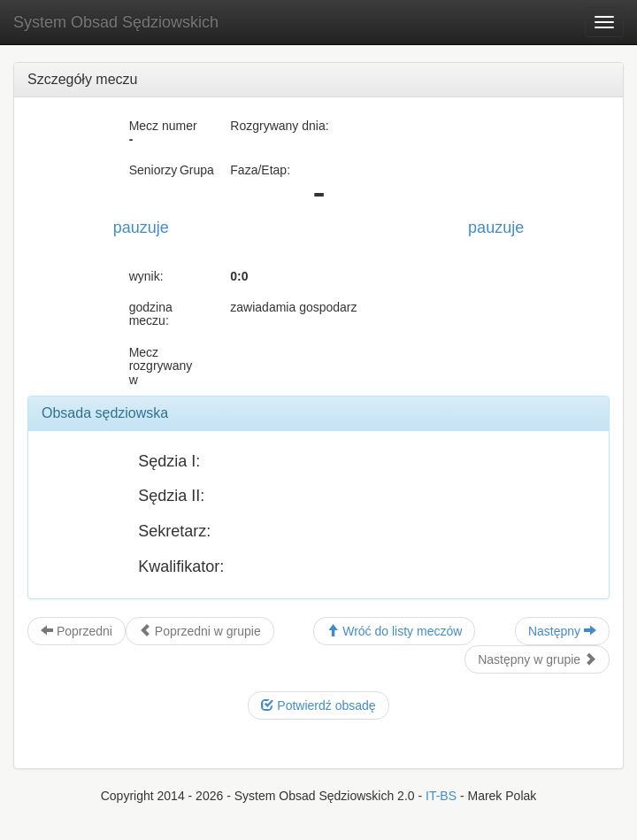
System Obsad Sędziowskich (116, 22)
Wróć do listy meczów (394, 631)
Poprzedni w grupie (200, 631)
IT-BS (441, 796)
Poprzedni (77, 631)
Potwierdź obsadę (318, 705)
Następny (562, 631)
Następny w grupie (537, 659)
